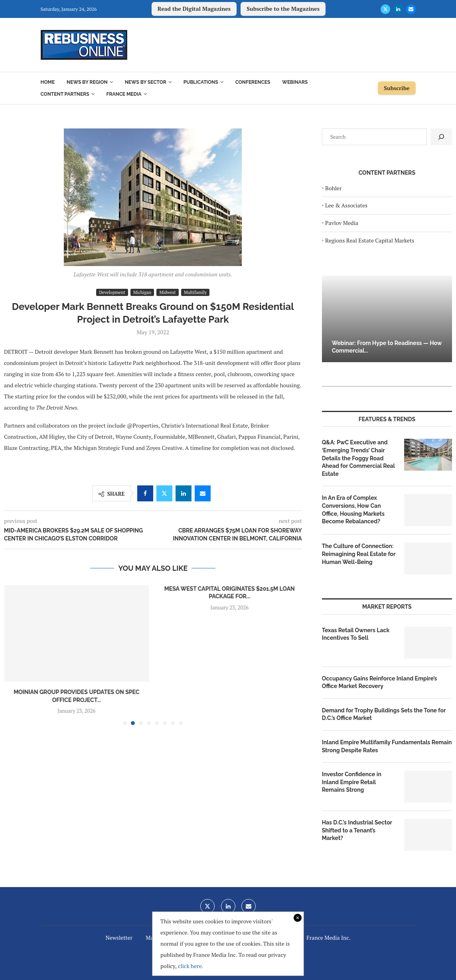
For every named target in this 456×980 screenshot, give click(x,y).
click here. (191, 966)
